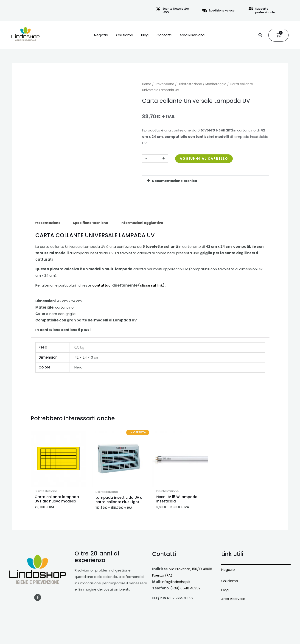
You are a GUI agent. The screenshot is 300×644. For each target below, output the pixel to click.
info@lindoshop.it (176, 582)
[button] (260, 35)
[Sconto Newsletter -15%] (158, 9)
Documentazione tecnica (175, 181)
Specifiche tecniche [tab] (93, 223)
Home (147, 84)
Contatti (164, 35)
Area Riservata (192, 35)
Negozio (101, 35)
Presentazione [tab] (48, 223)
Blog (145, 35)
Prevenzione (164, 84)
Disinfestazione (190, 84)
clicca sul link (153, 286)
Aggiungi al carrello (206, 158)
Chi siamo (125, 35)
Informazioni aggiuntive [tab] (146, 223)
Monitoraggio (216, 84)
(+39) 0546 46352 (186, 589)
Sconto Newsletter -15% (176, 10)
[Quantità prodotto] (155, 159)
